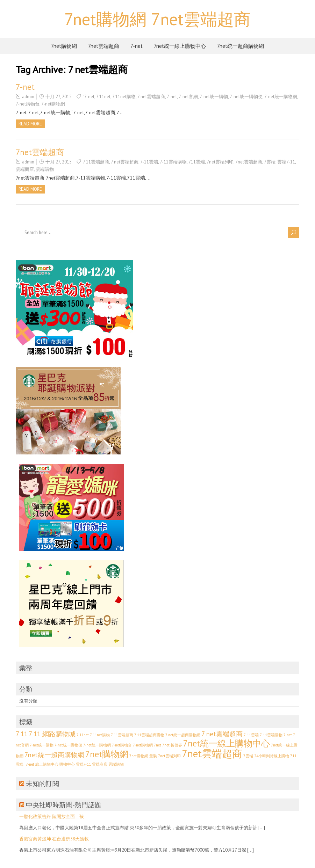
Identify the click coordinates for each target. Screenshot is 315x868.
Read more (30, 124)
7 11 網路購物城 (52, 734)
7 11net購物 (124, 97)
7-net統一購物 (214, 97)
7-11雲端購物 (173, 162)
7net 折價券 (172, 745)
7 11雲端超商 (96, 162)
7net (157, 745)
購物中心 (67, 764)
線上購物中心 (47, 764)
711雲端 (197, 162)
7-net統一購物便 (246, 97)
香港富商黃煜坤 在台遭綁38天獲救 (54, 839)
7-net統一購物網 (281, 97)
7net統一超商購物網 (241, 46)
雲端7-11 (286, 162)
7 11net (103, 97)
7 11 (22, 734)
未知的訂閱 (42, 783)
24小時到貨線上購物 (272, 756)
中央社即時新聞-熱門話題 (64, 805)
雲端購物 (45, 169)
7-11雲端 (149, 162)
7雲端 (270, 162)
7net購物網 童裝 (143, 756)
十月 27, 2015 (59, 97)
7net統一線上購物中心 (180, 46)
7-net (137, 46)
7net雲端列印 (220, 162)
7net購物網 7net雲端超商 (157, 19)
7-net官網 (188, 97)
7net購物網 (64, 46)
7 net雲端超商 (151, 97)
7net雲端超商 (104, 46)
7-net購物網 (53, 104)
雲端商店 (25, 169)
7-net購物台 (28, 104)
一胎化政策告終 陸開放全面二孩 (52, 816)
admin (28, 97)
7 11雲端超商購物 (149, 735)
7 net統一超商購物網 (183, 735)
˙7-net (89, 97)
